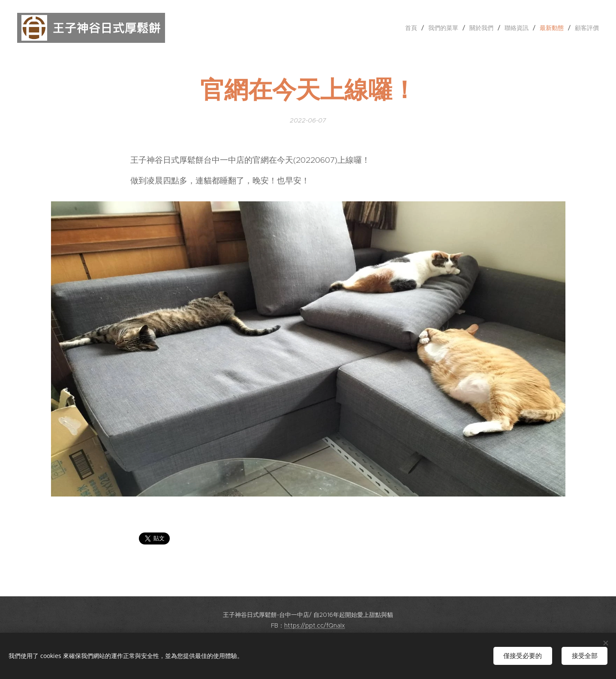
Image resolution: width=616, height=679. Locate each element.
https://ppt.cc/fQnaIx (315, 625)
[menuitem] (413, 28)
